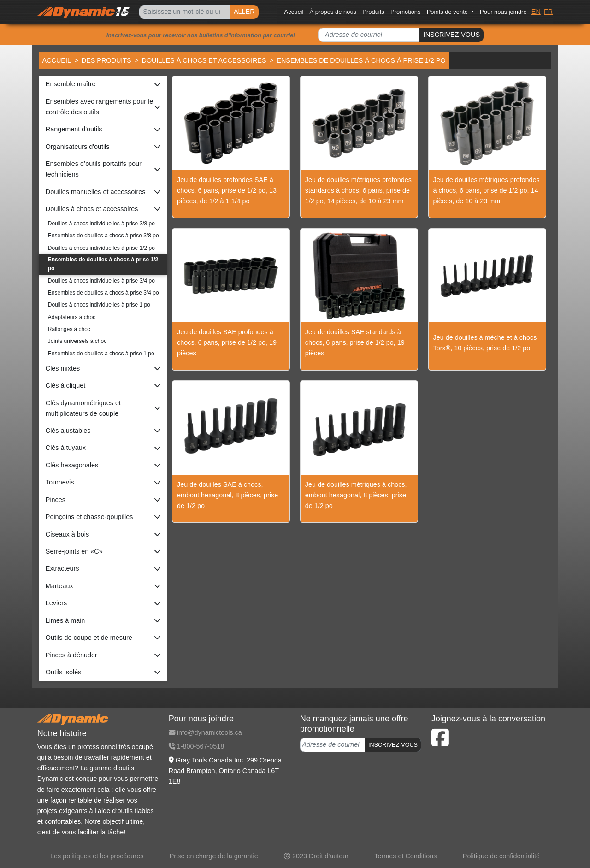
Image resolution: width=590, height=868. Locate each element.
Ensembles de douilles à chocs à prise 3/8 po (103, 236)
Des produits (106, 60)
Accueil (294, 12)
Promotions (406, 12)
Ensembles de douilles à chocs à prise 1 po (101, 354)
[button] (103, 84)
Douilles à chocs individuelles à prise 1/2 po (101, 248)
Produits (373, 12)
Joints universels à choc (77, 341)
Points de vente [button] (448, 12)
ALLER (244, 12)
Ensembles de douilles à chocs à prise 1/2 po (103, 264)
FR (548, 12)
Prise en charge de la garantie (214, 856)
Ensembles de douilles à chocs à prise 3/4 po (103, 293)
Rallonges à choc (69, 329)
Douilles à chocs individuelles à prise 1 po (99, 305)
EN (536, 12)
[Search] (184, 12)
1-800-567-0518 (196, 746)
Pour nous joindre (503, 12)
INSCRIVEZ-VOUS (452, 35)
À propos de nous (333, 12)
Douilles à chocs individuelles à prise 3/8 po (101, 224)
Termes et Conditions (405, 856)
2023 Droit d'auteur (316, 856)
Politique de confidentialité (501, 856)
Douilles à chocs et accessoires (204, 60)
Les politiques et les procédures (97, 856)
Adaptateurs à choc (72, 317)
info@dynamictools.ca (205, 732)
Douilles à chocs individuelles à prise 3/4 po (101, 281)
